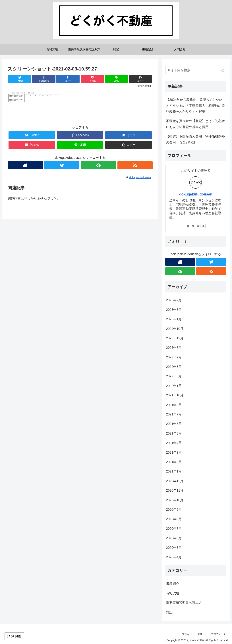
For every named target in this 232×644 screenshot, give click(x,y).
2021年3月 (174, 453)
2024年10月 (175, 329)
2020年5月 (174, 548)
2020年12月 (175, 481)
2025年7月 (174, 300)
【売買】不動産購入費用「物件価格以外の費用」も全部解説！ (195, 139)
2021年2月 (174, 462)
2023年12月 (175, 338)
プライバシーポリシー (195, 634)
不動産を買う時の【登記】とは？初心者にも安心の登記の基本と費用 (195, 124)
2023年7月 (174, 348)
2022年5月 (174, 367)
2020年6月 (174, 538)
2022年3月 (174, 376)
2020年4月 (174, 557)
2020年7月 (174, 529)
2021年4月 (174, 443)
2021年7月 (174, 414)
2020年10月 (175, 500)
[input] (196, 70)
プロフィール (219, 634)
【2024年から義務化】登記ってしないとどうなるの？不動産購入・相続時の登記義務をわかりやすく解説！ (195, 106)
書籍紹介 (173, 584)
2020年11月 (175, 490)
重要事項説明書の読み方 (184, 603)
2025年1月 (174, 319)
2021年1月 (174, 471)
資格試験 (173, 593)
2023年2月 (174, 357)
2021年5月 (174, 433)
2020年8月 (174, 519)
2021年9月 (174, 405)
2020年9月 (174, 510)
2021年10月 (175, 395)
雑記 (169, 612)
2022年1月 (174, 386)
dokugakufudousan (196, 194)
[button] (223, 71)
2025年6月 (174, 310)
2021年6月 (174, 424)
